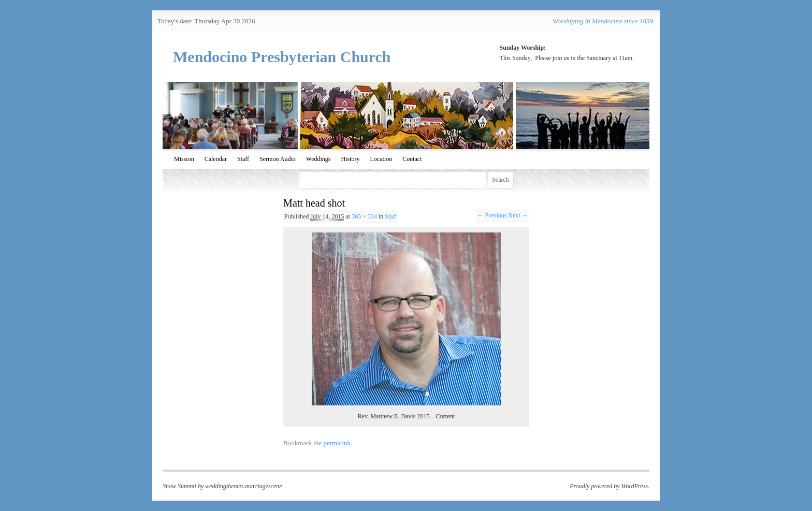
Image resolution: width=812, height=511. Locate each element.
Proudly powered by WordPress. (610, 486)
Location (381, 159)
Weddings (318, 159)
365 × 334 (364, 216)
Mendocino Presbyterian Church (282, 57)
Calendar (216, 159)
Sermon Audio (278, 159)
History (350, 159)
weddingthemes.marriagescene (243, 486)
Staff (243, 159)
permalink (337, 443)
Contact (412, 159)
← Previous (492, 215)
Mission (184, 159)
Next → (518, 215)
